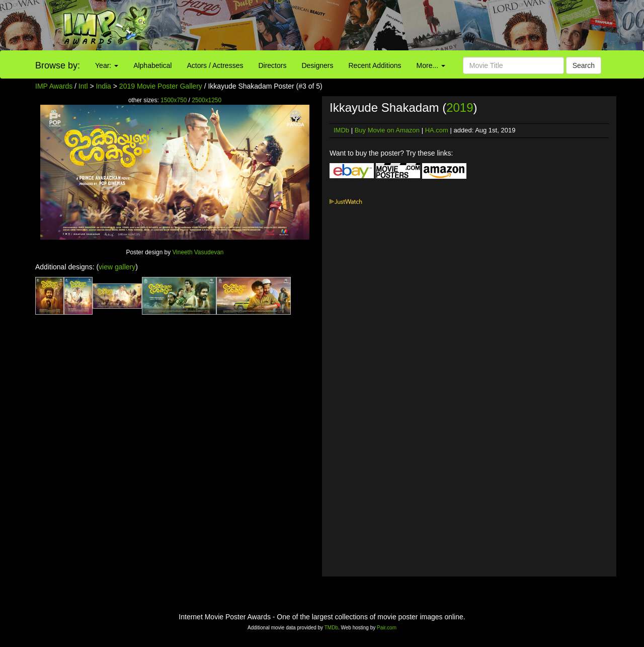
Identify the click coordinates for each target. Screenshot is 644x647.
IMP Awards (54, 86)
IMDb (341, 130)
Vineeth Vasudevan (198, 252)
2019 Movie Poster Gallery (161, 86)
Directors (272, 65)
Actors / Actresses (215, 65)
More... (431, 65)
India (104, 86)
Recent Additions (375, 65)
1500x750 (174, 100)
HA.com (437, 130)
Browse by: (58, 65)
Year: (107, 65)
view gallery (117, 267)
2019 (460, 107)
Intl (83, 86)
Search (584, 65)
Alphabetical (152, 65)
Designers (317, 65)
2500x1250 (207, 100)
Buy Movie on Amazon (387, 130)
